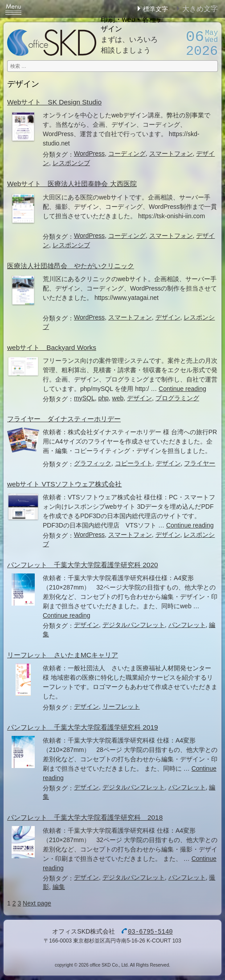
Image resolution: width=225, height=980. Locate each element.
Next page (37, 903)
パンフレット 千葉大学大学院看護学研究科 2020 (83, 565)
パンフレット (187, 625)
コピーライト (134, 463)
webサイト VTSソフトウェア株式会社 (64, 484)
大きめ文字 (200, 9)
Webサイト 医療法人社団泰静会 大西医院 (72, 184)
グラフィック (93, 463)
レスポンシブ (71, 163)
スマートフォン (171, 154)
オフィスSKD (52, 43)
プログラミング (177, 398)
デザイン (168, 317)
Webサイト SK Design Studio (54, 102)
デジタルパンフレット (134, 625)
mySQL (84, 398)
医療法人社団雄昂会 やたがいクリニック (71, 266)
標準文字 (155, 9)
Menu (13, 9)
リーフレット (121, 706)
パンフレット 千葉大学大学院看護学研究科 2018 (85, 817)
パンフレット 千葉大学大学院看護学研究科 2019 (83, 727)
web (118, 398)
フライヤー (200, 463)
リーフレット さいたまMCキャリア (63, 655)
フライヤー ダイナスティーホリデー (64, 419)
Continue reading (182, 389)
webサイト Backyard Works (52, 347)
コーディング (127, 154)
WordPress (89, 154)
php (103, 398)
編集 (59, 887)
